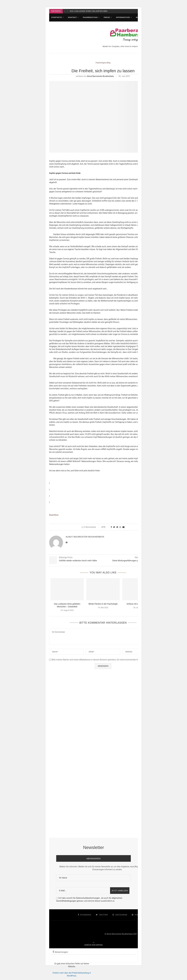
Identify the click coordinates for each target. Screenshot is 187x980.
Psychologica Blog (103, 63)
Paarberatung (90, 17)
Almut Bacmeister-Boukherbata (100, 76)
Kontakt (72, 17)
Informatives (123, 17)
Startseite (57, 17)
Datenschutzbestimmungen (88, 898)
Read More (54, 515)
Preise (107, 17)
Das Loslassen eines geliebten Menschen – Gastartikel (99, 11)
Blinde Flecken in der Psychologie (103, 604)
